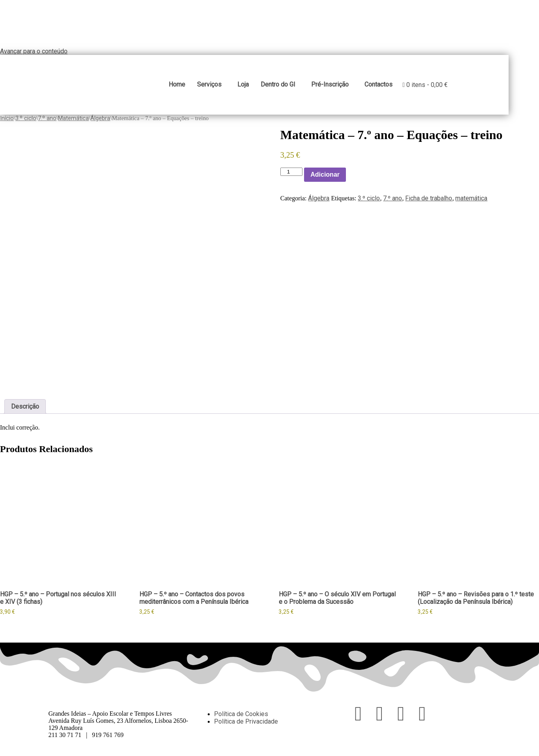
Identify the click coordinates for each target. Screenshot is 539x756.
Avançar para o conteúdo (34, 51)
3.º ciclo (26, 122)
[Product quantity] (291, 175)
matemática (471, 202)
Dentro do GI (296, 86)
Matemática (73, 122)
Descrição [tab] (25, 410)
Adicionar (325, 178)
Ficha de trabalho (429, 202)
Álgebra (100, 122)
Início (7, 122)
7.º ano (47, 122)
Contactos (397, 86)
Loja (261, 86)
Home (195, 86)
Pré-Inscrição (348, 86)
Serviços (227, 86)
